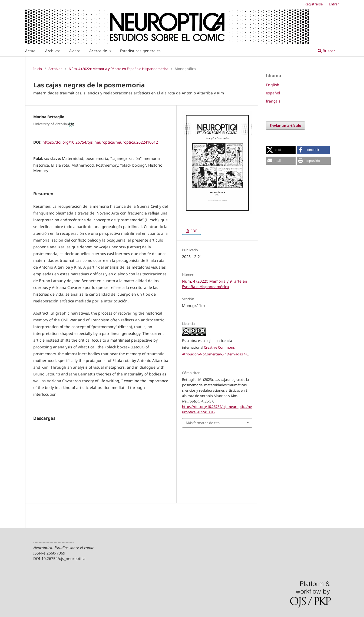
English (273, 85)
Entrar (334, 4)
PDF (193, 231)
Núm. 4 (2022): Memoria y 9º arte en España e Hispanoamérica (118, 69)
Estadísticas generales (140, 51)
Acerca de (99, 51)
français (273, 101)
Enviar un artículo (285, 126)
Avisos (75, 51)
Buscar (326, 51)
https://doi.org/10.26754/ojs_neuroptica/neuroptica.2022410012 (100, 142)
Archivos (53, 51)
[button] (281, 150)
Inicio (38, 69)
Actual (31, 51)
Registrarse (314, 4)
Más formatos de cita (203, 423)
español (273, 93)
